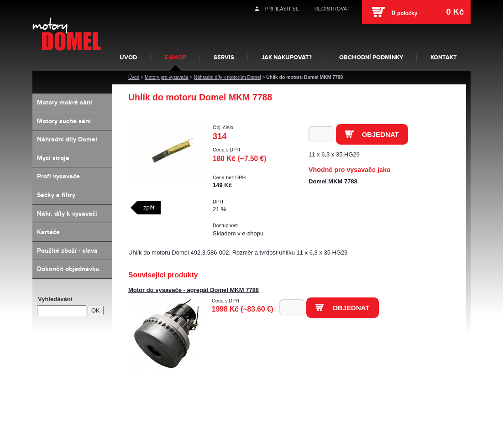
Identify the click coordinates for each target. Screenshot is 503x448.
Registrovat (332, 9)
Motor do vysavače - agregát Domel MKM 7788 (194, 290)
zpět (149, 207)
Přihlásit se (282, 9)
